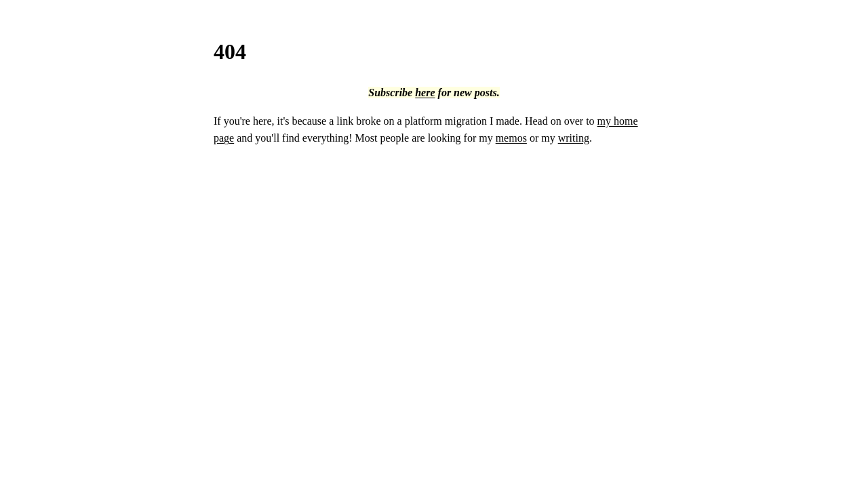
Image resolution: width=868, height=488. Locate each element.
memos (511, 138)
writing (574, 138)
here (425, 93)
